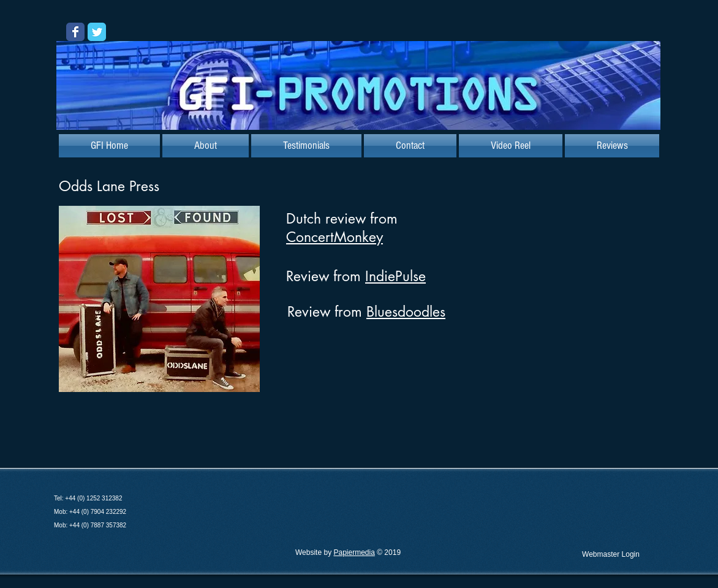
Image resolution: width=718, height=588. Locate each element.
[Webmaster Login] (611, 554)
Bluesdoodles (406, 312)
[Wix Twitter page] (97, 32)
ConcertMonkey (334, 237)
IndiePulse (395, 276)
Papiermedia (354, 552)
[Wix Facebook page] (75, 32)
